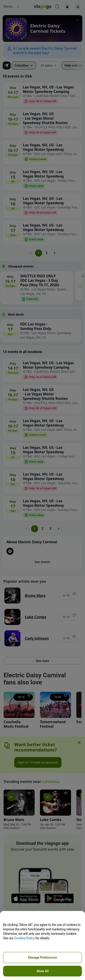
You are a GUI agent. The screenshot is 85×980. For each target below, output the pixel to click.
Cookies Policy (25, 938)
